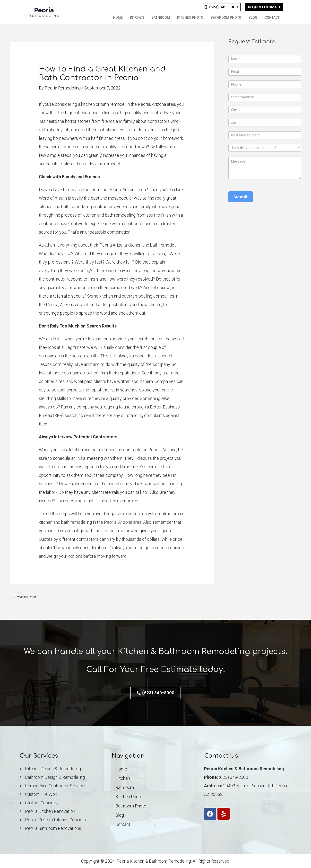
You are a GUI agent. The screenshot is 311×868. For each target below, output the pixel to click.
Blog (253, 18)
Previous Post (24, 597)
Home (118, 18)
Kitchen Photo (190, 18)
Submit (241, 200)
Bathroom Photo (226, 18)
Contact (272, 18)
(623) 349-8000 (233, 777)
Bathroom (161, 18)
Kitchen (137, 18)
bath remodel (113, 104)
